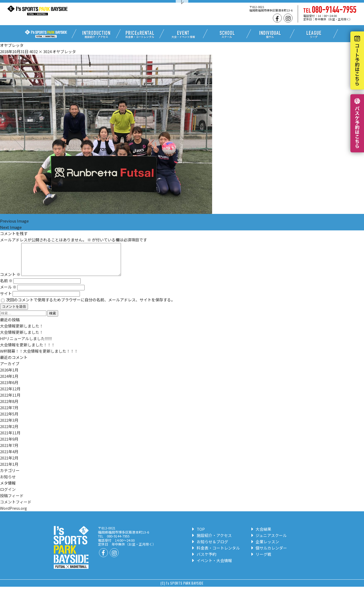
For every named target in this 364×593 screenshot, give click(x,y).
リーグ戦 (261, 560)
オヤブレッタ (64, 51)
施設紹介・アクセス (212, 542)
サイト (6, 300)
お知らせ (8, 483)
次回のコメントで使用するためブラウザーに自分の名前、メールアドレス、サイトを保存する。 (90, 306)
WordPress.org (13, 514)
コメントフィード (16, 508)
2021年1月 (9, 470)
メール (8, 293)
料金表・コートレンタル (216, 554)
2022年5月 (9, 420)
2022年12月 (10, 395)
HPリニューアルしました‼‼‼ (26, 345)
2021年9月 (9, 445)
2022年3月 (9, 426)
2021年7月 (9, 451)
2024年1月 (9, 382)
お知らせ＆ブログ (210, 548)
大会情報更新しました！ (22, 332)
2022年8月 (9, 408)
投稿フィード (12, 502)
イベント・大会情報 (212, 567)
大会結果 (261, 535)
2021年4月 (9, 458)
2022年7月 (9, 414)
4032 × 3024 (40, 51)
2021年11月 (10, 439)
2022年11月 (10, 401)
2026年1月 (9, 376)
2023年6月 (9, 389)
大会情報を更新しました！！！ (27, 351)
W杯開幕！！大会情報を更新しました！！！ (39, 357)
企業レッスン (265, 548)
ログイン (8, 495)
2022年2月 (9, 433)
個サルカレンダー (269, 554)
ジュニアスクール (269, 542)
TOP (198, 535)
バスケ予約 (204, 560)
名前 (6, 287)
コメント (10, 281)
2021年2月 (9, 464)
